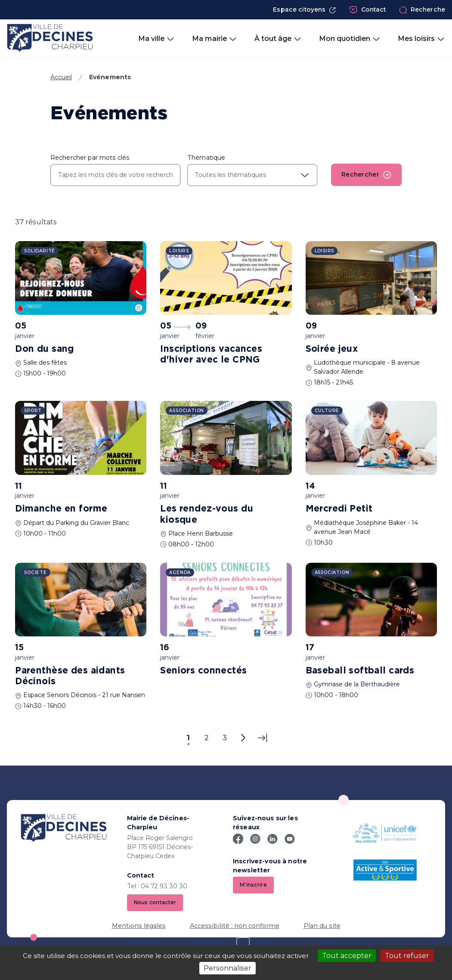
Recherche (422, 10)
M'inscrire (253, 885)
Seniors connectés (203, 671)
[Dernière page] (262, 738)
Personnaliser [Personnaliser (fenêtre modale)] (228, 968)
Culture (327, 411)
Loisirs (179, 251)
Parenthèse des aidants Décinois (70, 676)
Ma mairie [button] (215, 39)
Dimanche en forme (61, 509)
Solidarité (40, 251)
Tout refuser (407, 956)
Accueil (61, 77)
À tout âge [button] (278, 39)
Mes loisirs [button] (421, 39)
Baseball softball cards (360, 671)
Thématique (206, 158)
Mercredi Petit (339, 509)
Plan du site (322, 926)
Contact (368, 10)
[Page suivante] (243, 738)
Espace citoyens (304, 10)
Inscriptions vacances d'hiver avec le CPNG (211, 355)
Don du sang (45, 349)
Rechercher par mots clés (90, 158)
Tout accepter (347, 956)
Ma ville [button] (156, 39)
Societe (36, 572)
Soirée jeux (332, 349)
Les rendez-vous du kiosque (207, 514)
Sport (33, 411)
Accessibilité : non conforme (235, 926)
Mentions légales (139, 926)
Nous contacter (155, 902)
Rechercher (366, 175)
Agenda (180, 572)
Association (187, 411)
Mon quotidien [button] (350, 39)
